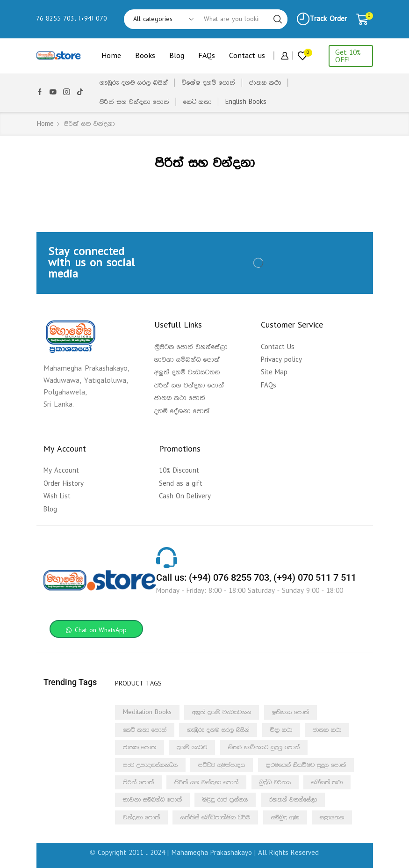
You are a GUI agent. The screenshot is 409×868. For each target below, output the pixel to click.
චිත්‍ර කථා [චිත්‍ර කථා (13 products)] (281, 730)
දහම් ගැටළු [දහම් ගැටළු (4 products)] (192, 747)
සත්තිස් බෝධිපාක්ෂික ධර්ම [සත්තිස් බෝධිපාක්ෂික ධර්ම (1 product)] (215, 817)
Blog (177, 56)
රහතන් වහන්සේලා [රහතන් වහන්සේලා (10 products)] (293, 800)
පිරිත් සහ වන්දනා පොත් (135, 102)
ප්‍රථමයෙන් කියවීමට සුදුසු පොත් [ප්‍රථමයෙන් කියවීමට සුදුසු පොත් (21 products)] (306, 765)
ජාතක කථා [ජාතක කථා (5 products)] (327, 730)
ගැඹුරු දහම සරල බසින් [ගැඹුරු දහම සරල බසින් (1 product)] (218, 730)
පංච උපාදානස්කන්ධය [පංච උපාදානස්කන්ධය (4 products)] (150, 765)
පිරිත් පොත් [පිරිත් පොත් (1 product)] (138, 782)
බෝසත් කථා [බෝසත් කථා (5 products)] (327, 782)
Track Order (322, 19)
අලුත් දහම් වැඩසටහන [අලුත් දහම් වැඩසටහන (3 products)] (222, 712)
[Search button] (278, 19)
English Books (246, 102)
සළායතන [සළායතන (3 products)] (332, 817)
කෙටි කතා (197, 102)
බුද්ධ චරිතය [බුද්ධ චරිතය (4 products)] (275, 782)
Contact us (247, 56)
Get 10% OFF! (348, 56)
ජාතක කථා (265, 83)
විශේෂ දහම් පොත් (209, 83)
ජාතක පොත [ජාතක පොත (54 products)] (140, 747)
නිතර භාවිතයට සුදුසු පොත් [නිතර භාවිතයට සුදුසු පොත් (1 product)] (264, 747)
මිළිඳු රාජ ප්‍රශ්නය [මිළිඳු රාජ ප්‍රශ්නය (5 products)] (225, 800)
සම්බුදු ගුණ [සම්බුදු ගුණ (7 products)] (285, 817)
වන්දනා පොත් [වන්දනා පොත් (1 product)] (141, 817)
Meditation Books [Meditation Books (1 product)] (147, 712)
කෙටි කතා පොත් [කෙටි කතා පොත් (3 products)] (145, 730)
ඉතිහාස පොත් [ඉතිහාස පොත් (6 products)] (291, 712)
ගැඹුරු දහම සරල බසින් (134, 83)
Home (111, 56)
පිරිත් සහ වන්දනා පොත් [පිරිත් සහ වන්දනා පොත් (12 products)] (206, 782)
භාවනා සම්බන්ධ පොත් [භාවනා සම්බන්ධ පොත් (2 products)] (152, 800)
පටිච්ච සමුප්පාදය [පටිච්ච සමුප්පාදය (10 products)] (222, 765)
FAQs (207, 56)
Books (145, 56)
